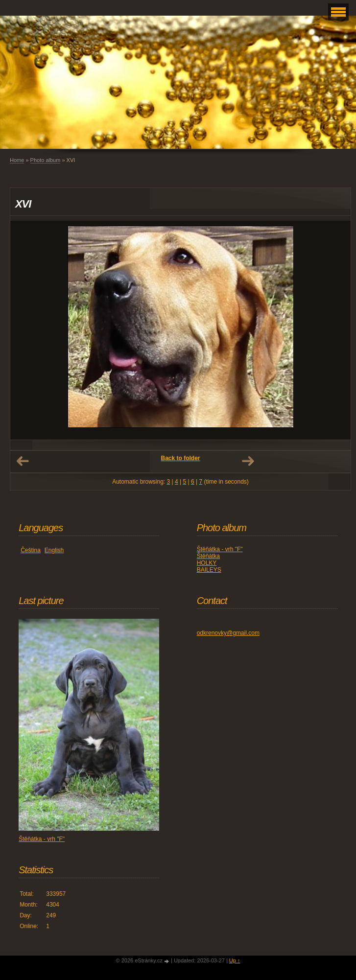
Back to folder (180, 458)
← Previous (23, 461)
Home (17, 160)
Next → (248, 461)
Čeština (31, 550)
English (54, 550)
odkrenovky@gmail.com (228, 633)
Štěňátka (208, 556)
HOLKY (207, 563)
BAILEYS (209, 570)
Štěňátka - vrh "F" (220, 549)
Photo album (46, 160)
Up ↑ (235, 960)
